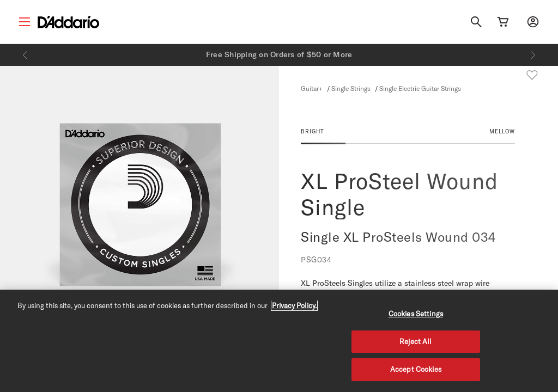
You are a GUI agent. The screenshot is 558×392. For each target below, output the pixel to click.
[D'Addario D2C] (68, 22)
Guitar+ (312, 88)
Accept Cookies (416, 369)
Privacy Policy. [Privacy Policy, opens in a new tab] (294, 305)
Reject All (416, 341)
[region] (279, 341)
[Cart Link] (503, 22)
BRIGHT (313, 131)
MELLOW (502, 131)
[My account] (533, 22)
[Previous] (25, 55)
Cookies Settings (416, 314)
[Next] (533, 55)
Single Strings (351, 88)
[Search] (476, 22)
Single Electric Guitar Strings (420, 88)
